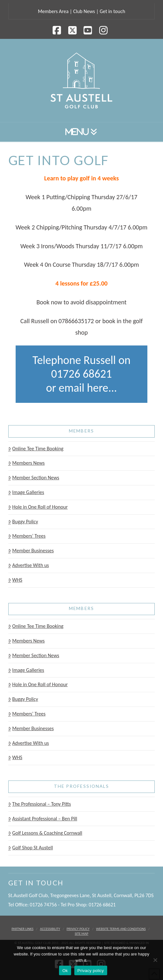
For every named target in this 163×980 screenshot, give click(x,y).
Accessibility (50, 929)
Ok (65, 971)
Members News (27, 463)
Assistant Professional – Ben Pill (43, 819)
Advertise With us (29, 565)
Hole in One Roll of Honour (38, 507)
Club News (84, 11)
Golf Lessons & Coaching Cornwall (45, 833)
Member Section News (34, 478)
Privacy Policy (78, 929)
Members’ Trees (27, 536)
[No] (155, 960)
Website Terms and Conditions (121, 929)
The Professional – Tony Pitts (40, 804)
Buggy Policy (23, 522)
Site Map (81, 934)
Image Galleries (26, 492)
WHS (15, 580)
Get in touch (112, 11)
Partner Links (22, 929)
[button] (81, 132)
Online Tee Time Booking (36, 449)
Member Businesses (31, 551)
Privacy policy (91, 971)
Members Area (53, 11)
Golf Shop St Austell (31, 848)
